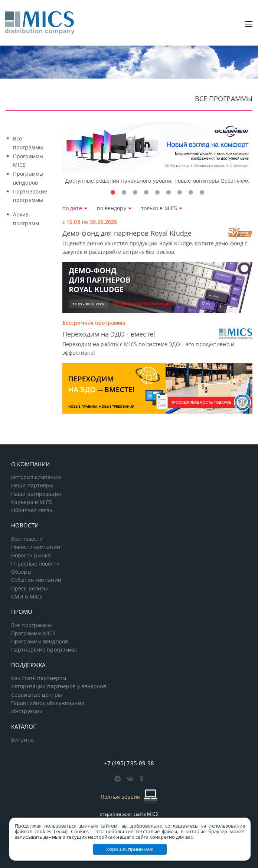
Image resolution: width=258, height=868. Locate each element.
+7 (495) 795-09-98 (129, 763)
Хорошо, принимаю (130, 849)
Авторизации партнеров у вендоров (59, 686)
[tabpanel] (158, 153)
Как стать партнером (39, 678)
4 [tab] (146, 193)
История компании (36, 477)
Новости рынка (31, 556)
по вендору (115, 208)
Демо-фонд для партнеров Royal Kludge (127, 233)
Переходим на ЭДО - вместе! (109, 334)
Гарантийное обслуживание (48, 703)
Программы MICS (34, 633)
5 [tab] (157, 193)
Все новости (27, 539)
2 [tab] (124, 193)
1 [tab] (113, 193)
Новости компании (36, 547)
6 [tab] (169, 193)
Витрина (22, 740)
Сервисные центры (37, 695)
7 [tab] (180, 193)
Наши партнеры (32, 486)
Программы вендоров (40, 642)
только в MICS (162, 208)
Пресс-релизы (30, 589)
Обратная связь (32, 510)
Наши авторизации (36, 494)
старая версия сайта (129, 814)
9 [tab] (202, 193)
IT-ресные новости (35, 564)
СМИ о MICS (27, 597)
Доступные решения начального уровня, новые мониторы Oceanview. (157, 181)
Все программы (32, 625)
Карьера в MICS (32, 502)
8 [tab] (191, 193)
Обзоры (21, 572)
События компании (36, 580)
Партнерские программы (44, 650)
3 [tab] (135, 193)
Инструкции (27, 711)
